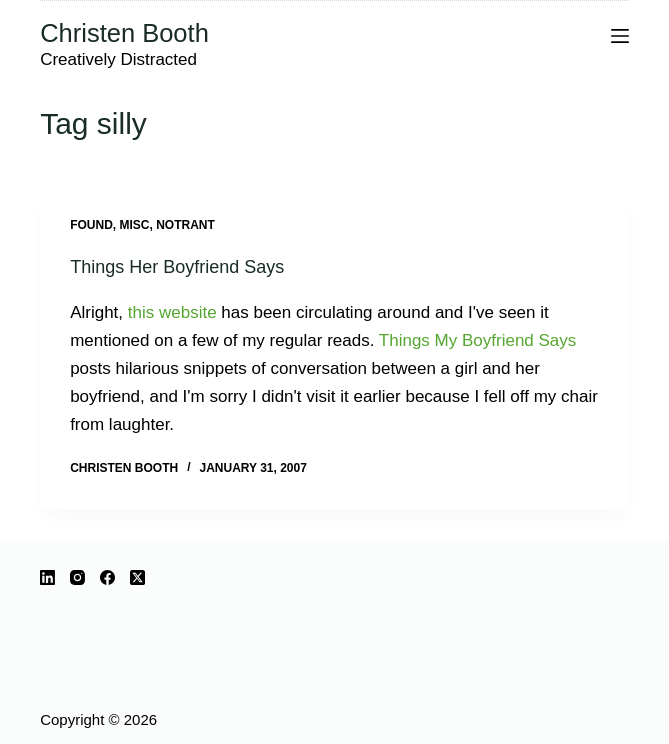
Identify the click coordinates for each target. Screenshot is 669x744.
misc (134, 225)
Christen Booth (124, 33)
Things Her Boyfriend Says (177, 267)
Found (91, 225)
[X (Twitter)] (137, 577)
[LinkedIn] (47, 577)
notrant (185, 225)
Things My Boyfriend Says (477, 340)
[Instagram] (77, 577)
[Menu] (620, 36)
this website (172, 312)
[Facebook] (107, 577)
